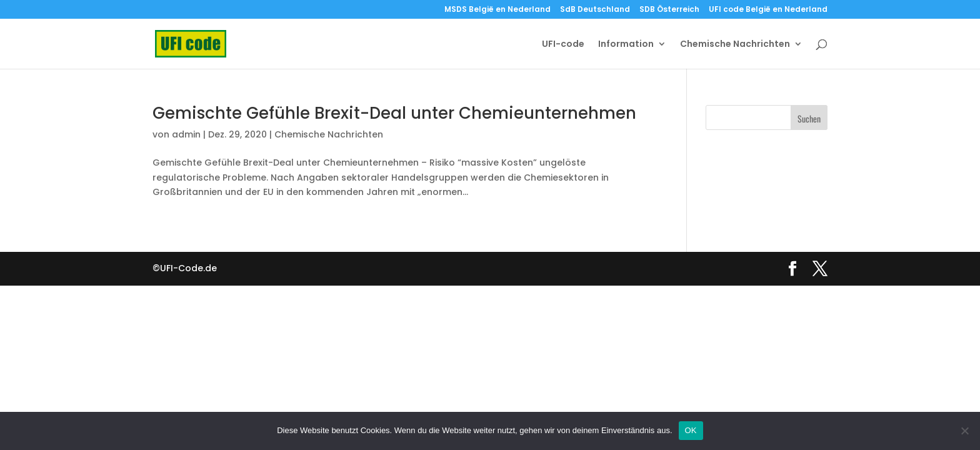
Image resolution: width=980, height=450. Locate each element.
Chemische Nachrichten (735, 45)
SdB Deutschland (595, 10)
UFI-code (563, 45)
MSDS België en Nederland (497, 10)
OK (691, 430)
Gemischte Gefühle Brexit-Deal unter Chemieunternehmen (394, 113)
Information (626, 45)
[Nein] (964, 431)
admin (186, 134)
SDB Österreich (669, 10)
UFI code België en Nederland (768, 10)
